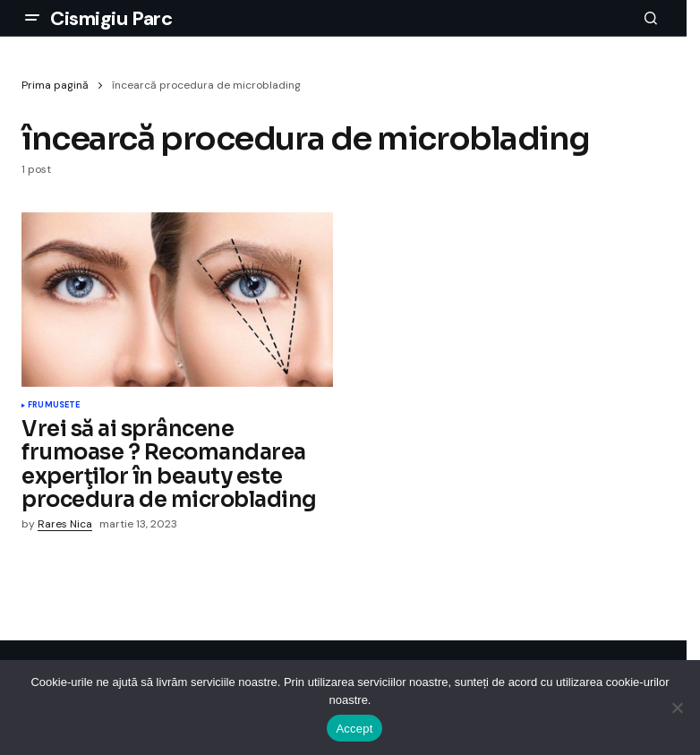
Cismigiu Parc (111, 18)
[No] (678, 708)
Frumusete (54, 406)
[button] (32, 18)
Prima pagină (55, 85)
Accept (354, 729)
